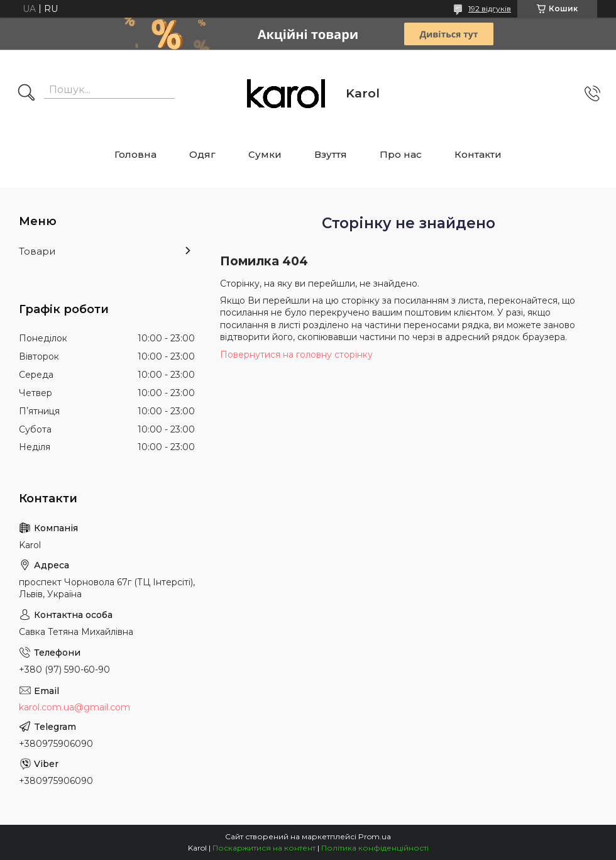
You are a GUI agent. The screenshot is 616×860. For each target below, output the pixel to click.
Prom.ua (375, 836)
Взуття (331, 154)
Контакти (478, 154)
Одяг (202, 154)
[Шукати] (26, 94)
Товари (37, 251)
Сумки (265, 154)
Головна (135, 154)
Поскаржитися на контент (264, 848)
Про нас (401, 154)
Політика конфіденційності (375, 848)
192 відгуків (490, 8)
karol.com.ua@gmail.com (74, 707)
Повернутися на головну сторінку (296, 355)
